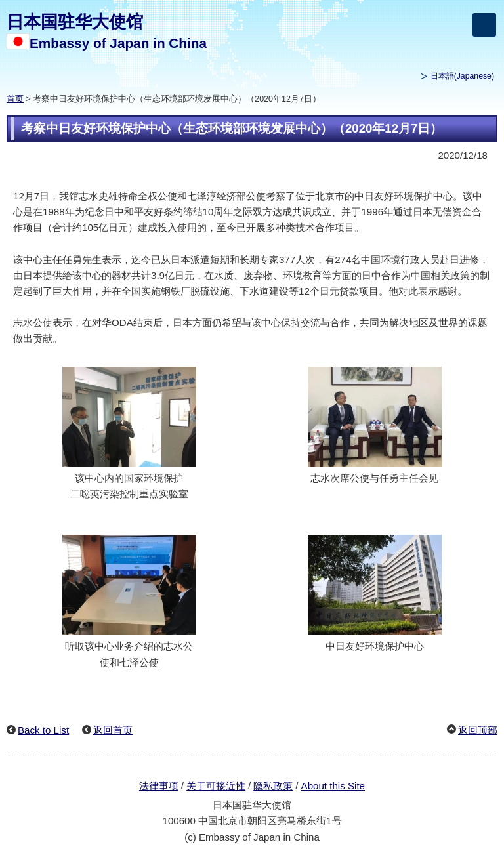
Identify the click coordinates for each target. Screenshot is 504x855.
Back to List (43, 730)
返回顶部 (478, 730)
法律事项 (159, 786)
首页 (15, 99)
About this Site (333, 786)
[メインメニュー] (484, 25)
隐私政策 (273, 786)
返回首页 (113, 730)
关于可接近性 (216, 786)
